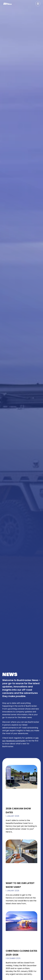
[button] (38, 4)
